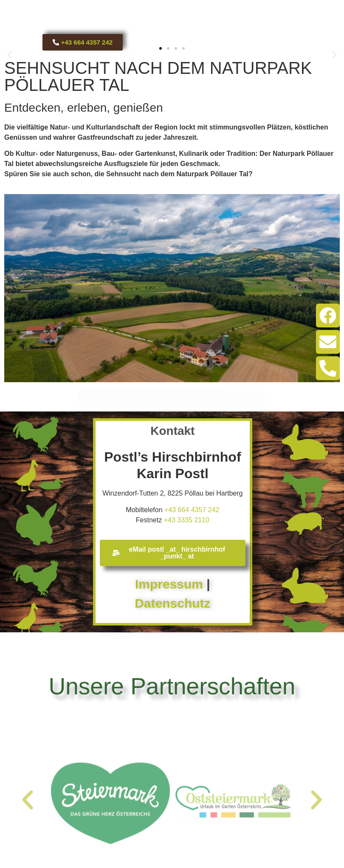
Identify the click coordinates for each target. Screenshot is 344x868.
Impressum (169, 584)
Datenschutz (172, 603)
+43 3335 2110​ (187, 520)
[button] (10, 55)
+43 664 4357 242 (192, 510)
